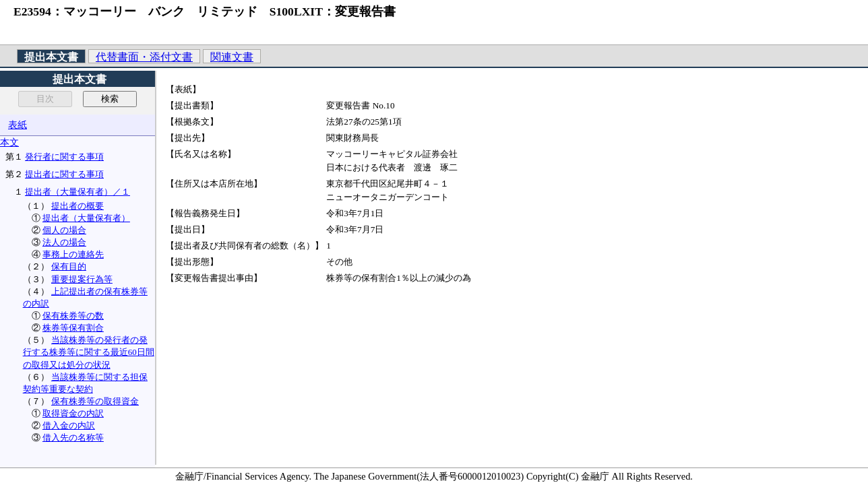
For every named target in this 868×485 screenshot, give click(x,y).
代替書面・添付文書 (144, 57)
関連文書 (232, 57)
